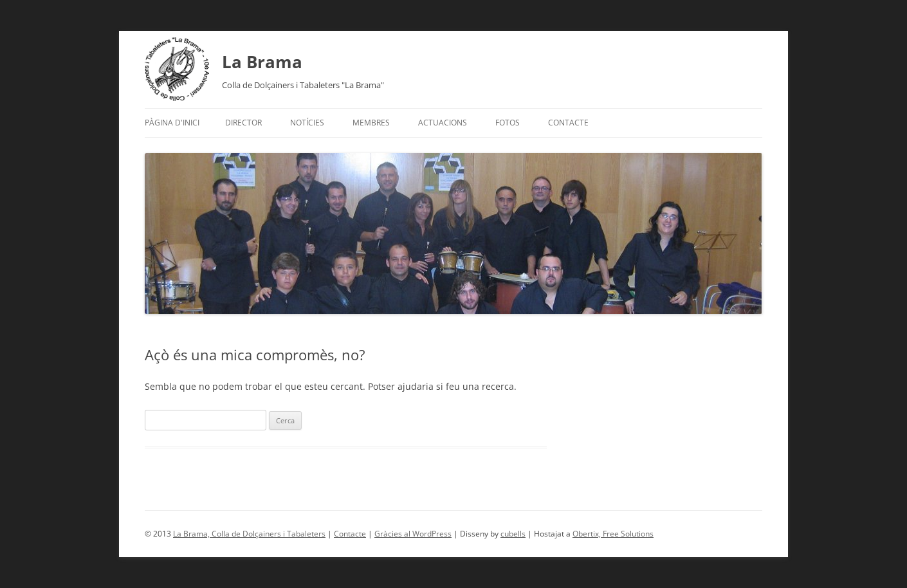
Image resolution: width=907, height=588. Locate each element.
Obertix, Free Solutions (613, 534)
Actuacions (443, 123)
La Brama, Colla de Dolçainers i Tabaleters (249, 534)
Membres (371, 123)
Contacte (568, 123)
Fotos (508, 123)
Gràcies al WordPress (413, 534)
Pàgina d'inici (172, 123)
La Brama (262, 62)
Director (243, 123)
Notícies (307, 123)
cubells (513, 534)
